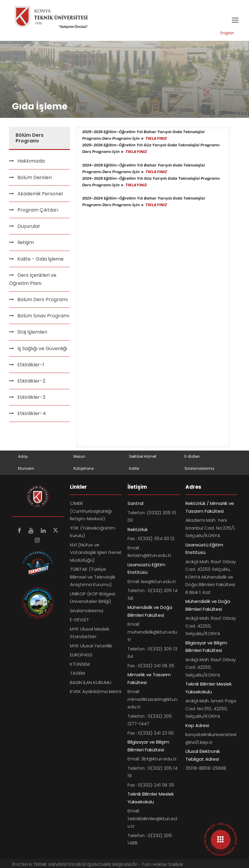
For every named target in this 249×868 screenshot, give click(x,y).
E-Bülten (192, 456)
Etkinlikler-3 (31, 397)
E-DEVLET (79, 620)
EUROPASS (81, 655)
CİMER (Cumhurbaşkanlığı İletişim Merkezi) (91, 511)
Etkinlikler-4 (32, 413)
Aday (23, 456)
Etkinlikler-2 (31, 381)
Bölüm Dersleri (34, 177)
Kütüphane (84, 468)
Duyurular (29, 226)
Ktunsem (26, 468)
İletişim (26, 242)
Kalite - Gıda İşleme (40, 259)
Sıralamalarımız (199, 468)
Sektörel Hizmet (143, 456)
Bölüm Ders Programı (43, 300)
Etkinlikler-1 (31, 365)
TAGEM (77, 673)
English (227, 33)
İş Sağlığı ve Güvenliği (42, 348)
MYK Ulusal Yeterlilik (91, 646)
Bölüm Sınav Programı (43, 316)
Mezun (79, 456)
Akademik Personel (40, 194)
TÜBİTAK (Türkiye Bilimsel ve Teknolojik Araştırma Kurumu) (93, 577)
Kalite (134, 468)
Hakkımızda (31, 161)
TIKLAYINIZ (156, 138)
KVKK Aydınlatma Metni (96, 691)
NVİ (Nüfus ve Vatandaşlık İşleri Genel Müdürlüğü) (96, 552)
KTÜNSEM (80, 664)
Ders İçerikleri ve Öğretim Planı (33, 279)
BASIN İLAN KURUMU (91, 682)
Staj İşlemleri (32, 332)
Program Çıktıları (38, 210)
